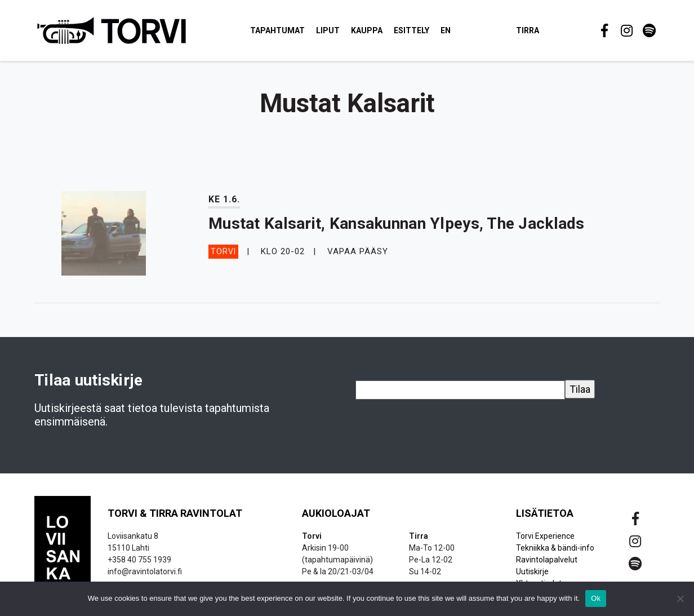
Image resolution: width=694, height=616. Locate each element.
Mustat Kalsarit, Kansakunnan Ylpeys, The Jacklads (397, 225)
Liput (330, 30)
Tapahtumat (280, 30)
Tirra (530, 30)
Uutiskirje (532, 573)
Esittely (414, 30)
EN (448, 30)
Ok (596, 598)
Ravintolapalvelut (547, 561)
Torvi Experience (545, 537)
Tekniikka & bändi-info (555, 549)
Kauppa (369, 30)
